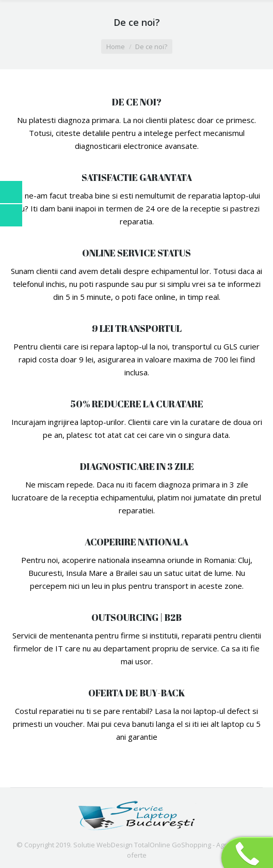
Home (116, 47)
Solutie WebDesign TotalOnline (122, 845)
